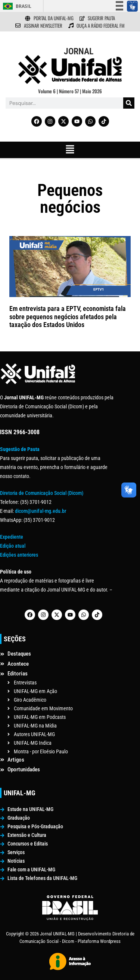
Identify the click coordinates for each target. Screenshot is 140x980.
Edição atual (13, 546)
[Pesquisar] (129, 103)
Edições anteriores (19, 555)
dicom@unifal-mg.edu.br (41, 511)
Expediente (12, 537)
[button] (70, 150)
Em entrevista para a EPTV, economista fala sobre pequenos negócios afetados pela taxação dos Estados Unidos (68, 317)
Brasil (24, 6)
